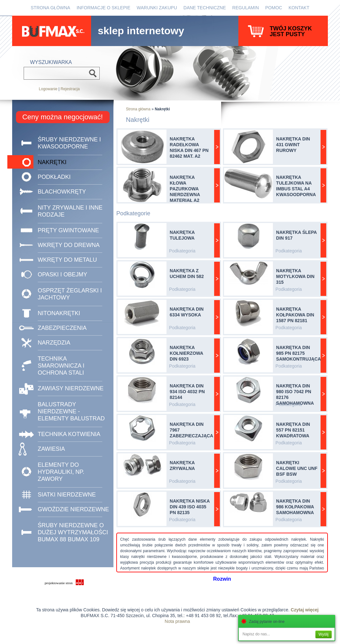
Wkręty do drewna (69, 245)
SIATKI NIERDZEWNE (67, 495)
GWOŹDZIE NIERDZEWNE (73, 509)
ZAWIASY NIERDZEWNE (71, 388)
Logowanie (48, 89)
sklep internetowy (141, 29)
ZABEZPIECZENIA (62, 328)
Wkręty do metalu (67, 260)
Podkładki (54, 177)
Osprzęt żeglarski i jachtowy (70, 294)
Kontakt (299, 8)
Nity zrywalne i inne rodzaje (70, 211)
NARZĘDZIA (54, 343)
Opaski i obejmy (62, 274)
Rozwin (222, 579)
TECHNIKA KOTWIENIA (69, 434)
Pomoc (274, 8)
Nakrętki (52, 162)
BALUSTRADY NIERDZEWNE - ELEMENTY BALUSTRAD (71, 411)
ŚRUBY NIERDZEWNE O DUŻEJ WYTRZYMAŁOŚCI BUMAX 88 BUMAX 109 (73, 532)
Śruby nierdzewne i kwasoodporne (69, 143)
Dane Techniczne (205, 8)
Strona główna (50, 8)
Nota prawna (177, 621)
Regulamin (246, 8)
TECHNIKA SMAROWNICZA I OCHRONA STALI (61, 366)
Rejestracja (70, 89)
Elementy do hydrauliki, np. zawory (61, 472)
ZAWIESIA (51, 449)
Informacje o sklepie (104, 8)
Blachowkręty (62, 192)
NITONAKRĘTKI (59, 313)
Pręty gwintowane (68, 230)
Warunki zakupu (157, 8)
